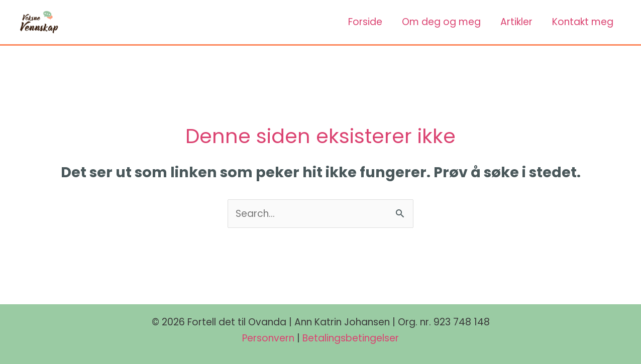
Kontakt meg (583, 22)
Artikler (517, 22)
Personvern (268, 338)
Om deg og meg (443, 22)
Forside (367, 22)
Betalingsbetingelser (351, 338)
